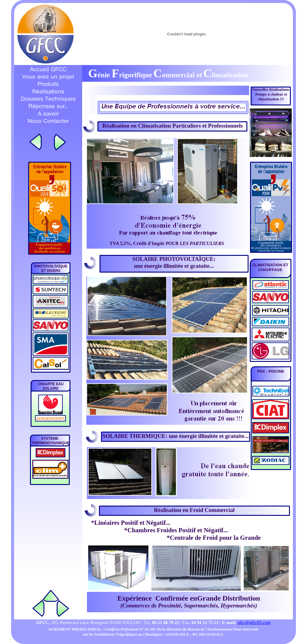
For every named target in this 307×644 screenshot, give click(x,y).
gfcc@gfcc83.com (254, 622)
